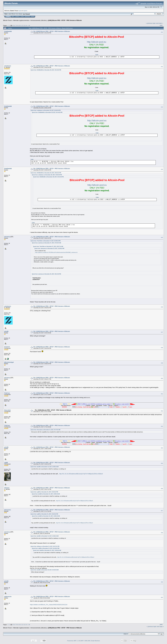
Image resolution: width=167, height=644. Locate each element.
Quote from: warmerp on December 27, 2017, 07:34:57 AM (46, 243)
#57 (162, 511)
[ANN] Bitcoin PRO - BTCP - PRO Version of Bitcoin (65, 20)
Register (27, 16)
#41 (162, 32)
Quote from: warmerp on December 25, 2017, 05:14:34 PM (46, 274)
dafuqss (7, 488)
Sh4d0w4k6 (8, 31)
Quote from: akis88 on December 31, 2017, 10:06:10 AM (45, 467)
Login (22, 16)
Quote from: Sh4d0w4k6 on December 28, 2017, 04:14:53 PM (46, 70)
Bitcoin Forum (7, 20)
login (20, 11)
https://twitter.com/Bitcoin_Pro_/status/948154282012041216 (49, 605)
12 (23, 25)
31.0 (24, 14)
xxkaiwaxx (8, 66)
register (25, 11)
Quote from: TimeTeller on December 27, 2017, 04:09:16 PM (45, 241)
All (29, 25)
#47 (162, 332)
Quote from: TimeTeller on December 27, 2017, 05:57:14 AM (48, 246)
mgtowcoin (8, 597)
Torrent (28, 14)
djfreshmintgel (9, 362)
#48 (162, 348)
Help (13, 16)
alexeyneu (8, 510)
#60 (162, 597)
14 (26, 25)
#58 (162, 533)
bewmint (7, 347)
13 (24, 25)
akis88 (6, 331)
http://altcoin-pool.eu (97, 42)
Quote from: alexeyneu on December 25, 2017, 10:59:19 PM (49, 248)
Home (8, 16)
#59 (162, 582)
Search (17, 16)
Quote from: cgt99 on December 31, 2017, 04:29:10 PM (44, 492)
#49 (162, 363)
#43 (162, 107)
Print (161, 25)
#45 (162, 237)
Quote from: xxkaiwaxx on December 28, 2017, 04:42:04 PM (46, 110)
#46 (162, 307)
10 (19, 25)
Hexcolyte (7, 410)
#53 (162, 426)
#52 (162, 411)
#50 (162, 379)
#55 (162, 463)
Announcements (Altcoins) (39, 20)
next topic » (160, 23)
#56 (162, 489)
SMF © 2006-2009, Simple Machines (90, 641)
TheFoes (7, 393)
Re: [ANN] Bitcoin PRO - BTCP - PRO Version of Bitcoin (52, 31)
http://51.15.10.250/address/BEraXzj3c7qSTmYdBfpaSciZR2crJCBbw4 (81, 474)
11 (21, 25)
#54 (162, 448)
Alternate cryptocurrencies (21, 20)
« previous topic (151, 23)
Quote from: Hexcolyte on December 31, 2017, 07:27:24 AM (45, 430)
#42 (162, 67)
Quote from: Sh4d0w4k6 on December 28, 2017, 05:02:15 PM (46, 173)
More (33, 16)
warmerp (7, 237)
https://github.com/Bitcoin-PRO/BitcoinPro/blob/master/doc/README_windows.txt (56, 252)
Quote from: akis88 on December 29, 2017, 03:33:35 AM (45, 570)
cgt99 (6, 463)
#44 (162, 169)
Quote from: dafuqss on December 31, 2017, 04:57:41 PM (45, 546)
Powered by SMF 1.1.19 (73, 641)
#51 (162, 394)
